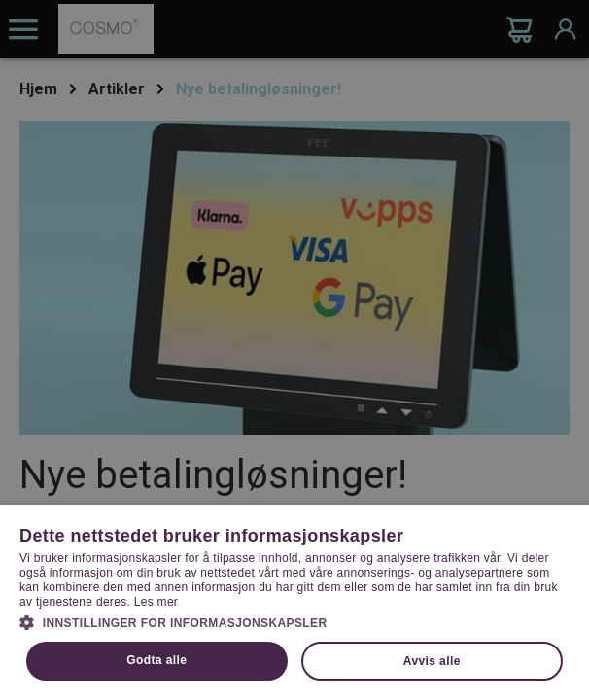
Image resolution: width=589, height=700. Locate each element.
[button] (294, 621)
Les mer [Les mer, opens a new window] (156, 602)
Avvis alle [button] (432, 661)
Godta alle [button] (156, 660)
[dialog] (294, 350)
